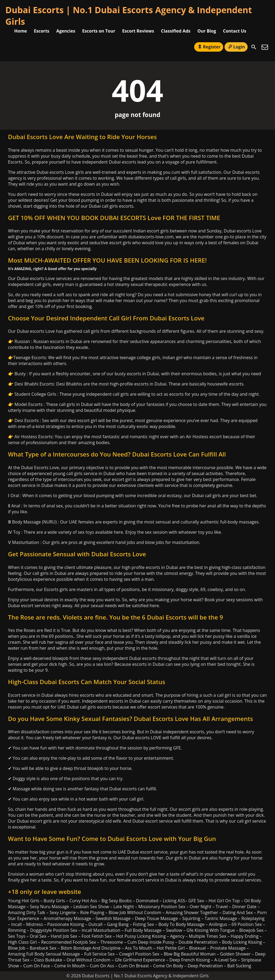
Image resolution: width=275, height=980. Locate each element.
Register (209, 47)
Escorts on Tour (99, 31)
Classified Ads (176, 31)
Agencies (66, 31)
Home (21, 31)
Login (236, 47)
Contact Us (235, 31)
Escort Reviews (138, 31)
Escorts (41, 31)
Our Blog (207, 31)
